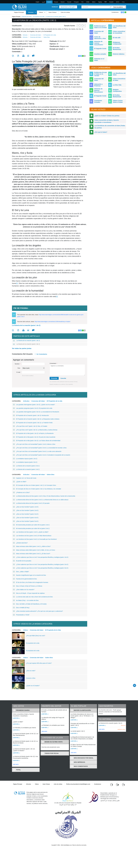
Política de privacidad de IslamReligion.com (78, 784)
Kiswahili (111, 2)
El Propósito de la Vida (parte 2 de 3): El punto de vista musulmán (34, 437)
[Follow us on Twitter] (118, 785)
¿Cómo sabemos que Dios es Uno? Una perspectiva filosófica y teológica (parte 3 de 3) (41, 568)
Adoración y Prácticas (98, 85)
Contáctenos (115, 12)
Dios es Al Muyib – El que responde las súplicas (29, 593)
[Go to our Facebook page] (112, 785)
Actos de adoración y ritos (100, 38)
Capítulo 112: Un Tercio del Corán (25, 478)
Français (56, 2)
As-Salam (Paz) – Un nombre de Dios (26, 600)
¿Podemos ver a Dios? (21, 492)
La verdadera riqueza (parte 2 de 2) (25, 462)
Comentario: (53, 363)
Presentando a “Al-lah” (21, 615)
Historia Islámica (119, 54)
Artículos (31, 12)
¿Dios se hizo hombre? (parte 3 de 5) (26, 514)
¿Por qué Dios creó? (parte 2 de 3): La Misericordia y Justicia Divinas (35, 430)
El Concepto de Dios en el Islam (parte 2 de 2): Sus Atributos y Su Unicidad (37, 489)
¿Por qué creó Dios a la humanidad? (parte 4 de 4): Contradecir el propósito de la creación (42, 455)
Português (76, 2)
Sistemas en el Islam (99, 59)
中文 (82, 2)
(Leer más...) (16, 718)
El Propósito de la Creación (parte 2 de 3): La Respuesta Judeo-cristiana (36, 419)
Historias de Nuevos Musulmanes (99, 90)
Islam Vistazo (53, 12)
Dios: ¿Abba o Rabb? (21, 572)
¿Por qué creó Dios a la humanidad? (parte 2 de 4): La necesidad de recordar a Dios (40, 448)
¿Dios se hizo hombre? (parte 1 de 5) (26, 507)
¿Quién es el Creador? (33, 686)
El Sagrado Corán (100, 48)
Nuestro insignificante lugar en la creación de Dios (30, 575)
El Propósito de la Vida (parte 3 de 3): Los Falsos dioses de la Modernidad (37, 441)
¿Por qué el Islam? (101, 132)
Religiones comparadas (117, 43)
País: (19, 368)
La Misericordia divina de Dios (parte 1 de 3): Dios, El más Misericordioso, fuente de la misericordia (44, 496)
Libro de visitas (65, 12)
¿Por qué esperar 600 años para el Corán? (39, 663)
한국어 (118, 2)
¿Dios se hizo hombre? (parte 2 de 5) (26, 510)
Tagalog (100, 2)
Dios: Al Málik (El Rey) (21, 608)
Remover (123, 725)
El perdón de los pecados (22, 561)
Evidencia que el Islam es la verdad (100, 27)
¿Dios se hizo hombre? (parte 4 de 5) (26, 518)
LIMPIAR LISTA (121, 729)
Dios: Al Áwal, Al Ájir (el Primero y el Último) (28, 586)
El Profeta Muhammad (117, 49)
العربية (43, 2)
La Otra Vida (117, 85)
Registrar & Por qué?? (68, 7)
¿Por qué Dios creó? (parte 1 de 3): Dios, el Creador (30, 426)
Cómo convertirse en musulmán (119, 32)
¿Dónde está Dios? (20, 543)
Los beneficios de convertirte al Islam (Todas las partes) (110, 127)
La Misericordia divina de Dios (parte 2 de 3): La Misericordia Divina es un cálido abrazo (41, 500)
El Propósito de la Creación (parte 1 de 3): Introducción (31, 415)
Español (49, 2)
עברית (123, 2)
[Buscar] (111, 7)
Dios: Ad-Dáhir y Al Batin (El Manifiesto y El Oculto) (30, 604)
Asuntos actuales (100, 54)
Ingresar (55, 7)
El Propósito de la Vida (53, 630)
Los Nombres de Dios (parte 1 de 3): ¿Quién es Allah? (31, 532)
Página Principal (19, 12)
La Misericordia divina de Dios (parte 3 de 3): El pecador (31, 503)
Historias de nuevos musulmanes (99, 43)
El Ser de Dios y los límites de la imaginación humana (31, 582)
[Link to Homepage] (19, 7)
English (38, 2)
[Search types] (119, 7)
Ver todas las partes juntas (22, 348)
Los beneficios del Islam (119, 27)
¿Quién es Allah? (20, 482)
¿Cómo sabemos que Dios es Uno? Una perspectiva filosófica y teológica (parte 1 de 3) (41, 557)
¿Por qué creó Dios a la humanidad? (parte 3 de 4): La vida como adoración (37, 451)
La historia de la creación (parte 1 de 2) (26, 325)
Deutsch (63, 2)
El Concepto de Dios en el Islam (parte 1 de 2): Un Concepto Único (35, 485)
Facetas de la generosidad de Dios (25, 579)
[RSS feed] (124, 785)
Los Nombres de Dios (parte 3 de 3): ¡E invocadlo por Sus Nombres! (35, 539)
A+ (84, 26)
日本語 (88, 2)
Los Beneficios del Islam (119, 74)
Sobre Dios (47, 37)
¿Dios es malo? (31, 671)
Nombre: (18, 364)
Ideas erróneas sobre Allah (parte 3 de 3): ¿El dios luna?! (32, 554)
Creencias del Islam (27, 17)
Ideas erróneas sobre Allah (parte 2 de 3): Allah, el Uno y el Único (34, 550)
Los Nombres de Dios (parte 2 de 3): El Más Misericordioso (32, 536)
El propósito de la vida (33, 643)
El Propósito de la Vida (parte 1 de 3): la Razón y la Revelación (33, 433)
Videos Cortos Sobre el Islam (118, 101)
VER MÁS (16, 764)
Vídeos (41, 12)
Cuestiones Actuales (98, 101)
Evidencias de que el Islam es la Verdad (100, 74)
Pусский (69, 2)
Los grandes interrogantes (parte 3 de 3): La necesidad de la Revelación (36, 412)
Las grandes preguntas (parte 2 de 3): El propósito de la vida (33, 408)
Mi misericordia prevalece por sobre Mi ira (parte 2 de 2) (31, 528)
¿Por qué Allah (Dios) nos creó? (36, 636)
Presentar (54, 378)
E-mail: (18, 372)
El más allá (117, 38)
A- (78, 26)
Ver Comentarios (42, 354)
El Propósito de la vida (39, 17)
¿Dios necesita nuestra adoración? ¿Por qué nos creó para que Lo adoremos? (38, 611)
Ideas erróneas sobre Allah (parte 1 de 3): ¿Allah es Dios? (32, 546)
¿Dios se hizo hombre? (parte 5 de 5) (26, 521)
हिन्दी (106, 2)
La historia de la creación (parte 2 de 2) (26, 344)
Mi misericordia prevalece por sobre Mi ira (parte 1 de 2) (31, 525)
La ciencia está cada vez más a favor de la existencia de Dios (33, 597)
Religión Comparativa (117, 90)
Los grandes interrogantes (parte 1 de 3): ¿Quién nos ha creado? (34, 405)
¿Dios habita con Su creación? (24, 590)
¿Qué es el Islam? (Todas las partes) (107, 116)
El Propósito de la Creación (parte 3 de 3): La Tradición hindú (33, 423)
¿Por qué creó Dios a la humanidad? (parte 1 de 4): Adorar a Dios (34, 444)
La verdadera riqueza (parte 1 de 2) (25, 459)
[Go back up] (135, 685)
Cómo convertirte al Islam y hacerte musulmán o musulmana (107, 121)
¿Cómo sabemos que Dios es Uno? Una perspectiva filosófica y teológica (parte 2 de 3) (41, 564)
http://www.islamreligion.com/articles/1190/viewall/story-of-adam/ (53, 322)
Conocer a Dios (31, 678)
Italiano (94, 2)
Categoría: (17, 35)
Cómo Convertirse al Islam (119, 79)
